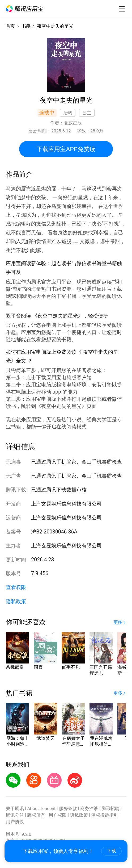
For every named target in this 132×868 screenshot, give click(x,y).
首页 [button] (10, 26)
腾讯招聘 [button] (110, 809)
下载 (112, 851)
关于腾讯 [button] (15, 809)
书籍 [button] (26, 26)
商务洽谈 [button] (89, 809)
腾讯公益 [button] (15, 815)
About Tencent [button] (41, 809)
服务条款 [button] (68, 809)
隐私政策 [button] (16, 601)
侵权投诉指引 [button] (105, 815)
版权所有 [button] (36, 815)
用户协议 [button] (15, 822)
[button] (25, 9)
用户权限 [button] (58, 815)
